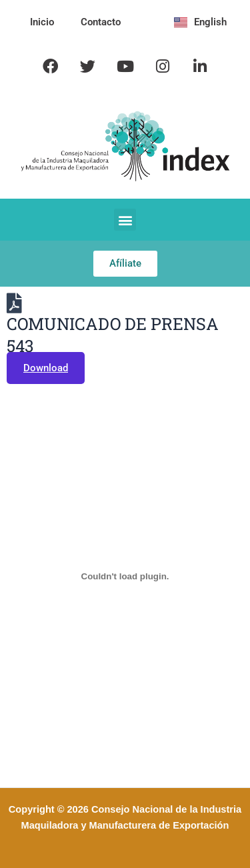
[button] (125, 220)
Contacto (101, 22)
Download (46, 368)
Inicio (42, 22)
